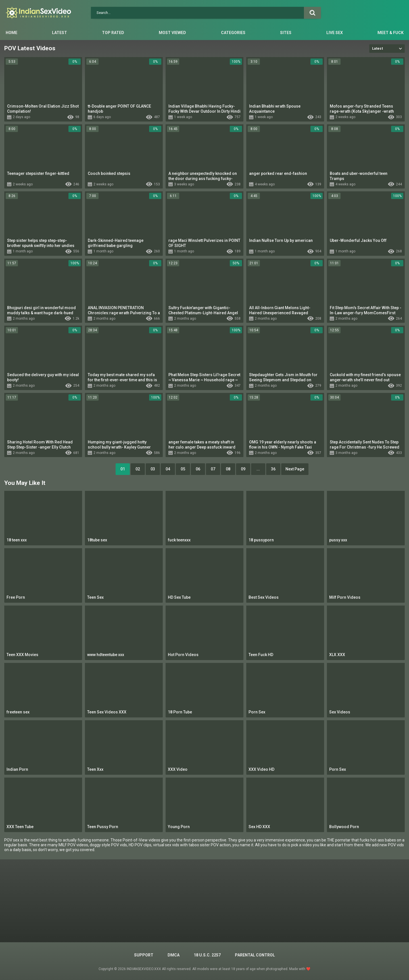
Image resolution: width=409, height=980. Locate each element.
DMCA (174, 955)
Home (12, 33)
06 (198, 469)
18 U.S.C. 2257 (207, 955)
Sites (286, 33)
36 (273, 469)
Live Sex (335, 33)
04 (168, 469)
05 (183, 469)
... (258, 469)
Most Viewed (172, 33)
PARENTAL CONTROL (255, 955)
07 (213, 469)
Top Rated (113, 33)
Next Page (295, 469)
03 (153, 469)
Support (144, 955)
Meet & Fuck (391, 33)
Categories (233, 33)
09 (243, 469)
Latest (60, 33)
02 (138, 469)
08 (228, 469)
